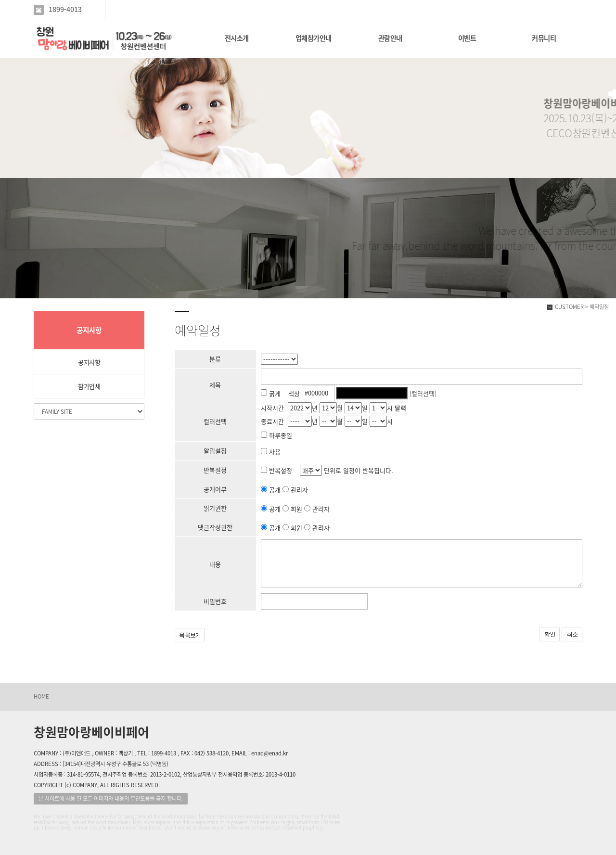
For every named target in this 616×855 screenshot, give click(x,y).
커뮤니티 (544, 38)
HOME (41, 696)
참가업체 (89, 386)
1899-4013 (65, 9)
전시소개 (237, 38)
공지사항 (89, 362)
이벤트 (467, 38)
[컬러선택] (423, 393)
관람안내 (390, 38)
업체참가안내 (314, 38)
